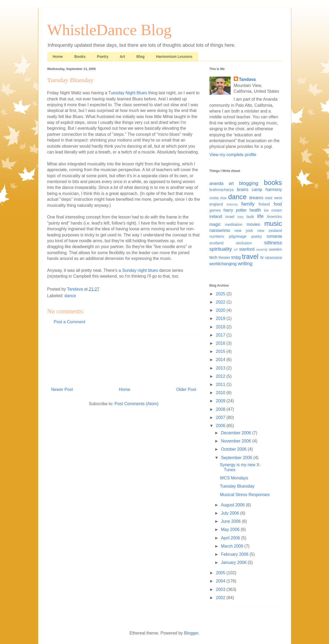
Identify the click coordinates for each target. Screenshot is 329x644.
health (255, 210)
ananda (216, 183)
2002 (221, 598)
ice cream (273, 210)
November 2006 (236, 441)
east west (274, 198)
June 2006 (231, 521)
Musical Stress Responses (245, 495)
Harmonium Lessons (174, 57)
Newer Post (62, 389)
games (215, 210)
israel (230, 217)
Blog (140, 57)
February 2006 (235, 554)
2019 (221, 318)
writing (245, 263)
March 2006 (233, 546)
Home (58, 57)
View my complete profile (233, 155)
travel (250, 256)
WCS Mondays (234, 478)
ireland (216, 216)
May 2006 (231, 529)
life (261, 216)
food (278, 204)
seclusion (244, 243)
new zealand (270, 231)
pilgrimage (238, 236)
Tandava (247, 79)
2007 (221, 417)
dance (70, 296)
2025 (221, 294)
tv (262, 257)
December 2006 (236, 433)
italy (240, 217)
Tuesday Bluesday (237, 486)
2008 (221, 409)
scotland (217, 243)
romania (274, 236)
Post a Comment (70, 322)
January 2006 (234, 563)
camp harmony (267, 190)
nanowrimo (220, 230)
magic (215, 224)
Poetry (103, 57)
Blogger (191, 633)
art (231, 183)
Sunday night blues (140, 270)
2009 (221, 401)
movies (253, 224)
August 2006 (233, 505)
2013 (221, 368)
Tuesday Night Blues (128, 93)
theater (224, 258)
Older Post (186, 389)
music (273, 223)
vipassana (273, 258)
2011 (221, 384)
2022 (221, 302)
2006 (221, 426)
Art (122, 57)
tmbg (236, 257)
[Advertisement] (124, 358)
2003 (221, 589)
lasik (250, 217)
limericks (275, 217)
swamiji (262, 249)
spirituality (221, 249)
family (248, 204)
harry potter (235, 210)
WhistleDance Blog (109, 30)
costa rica (218, 198)
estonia (232, 204)
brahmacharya (222, 190)
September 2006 (237, 458)
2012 (221, 376)
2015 (221, 351)
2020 (221, 310)
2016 (221, 343)
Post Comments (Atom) (136, 404)
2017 (221, 335)
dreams (256, 198)
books (273, 183)
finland (264, 204)
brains (243, 190)
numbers (217, 236)
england (216, 204)
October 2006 (234, 449)
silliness (273, 243)
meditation (233, 225)
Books (80, 57)
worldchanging (223, 264)
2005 (221, 573)
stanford (247, 249)
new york (244, 231)
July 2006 (230, 513)
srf (236, 249)
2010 (221, 393)
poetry (256, 236)
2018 (221, 327)
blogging (249, 183)
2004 (221, 581)
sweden (275, 249)
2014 (221, 360)
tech (213, 257)
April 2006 (231, 538)
